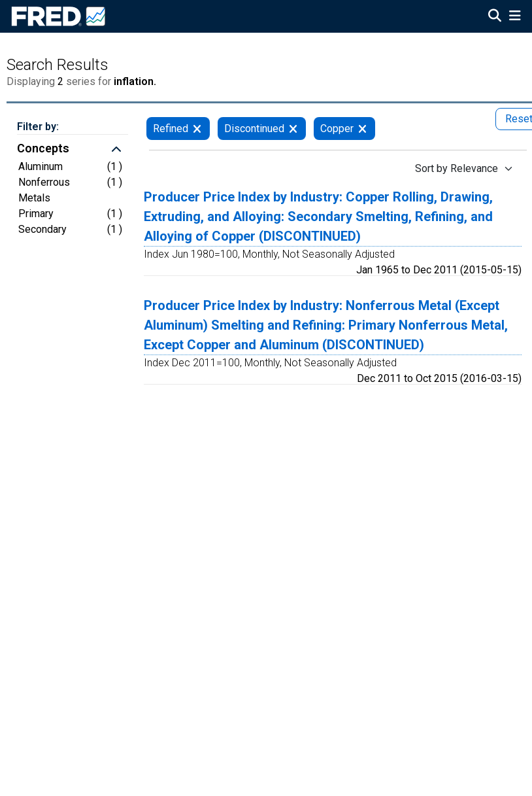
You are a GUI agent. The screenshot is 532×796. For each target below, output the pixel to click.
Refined (171, 129)
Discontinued (254, 129)
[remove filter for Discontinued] (293, 129)
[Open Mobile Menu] (515, 17)
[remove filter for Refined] (197, 129)
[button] (73, 150)
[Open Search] (495, 17)
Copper (337, 129)
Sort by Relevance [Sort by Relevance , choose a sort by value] (457, 168)
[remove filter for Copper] (362, 129)
